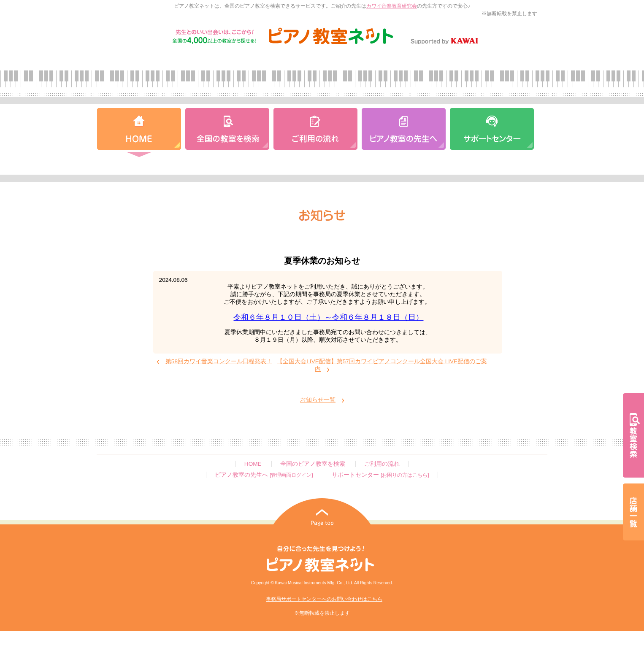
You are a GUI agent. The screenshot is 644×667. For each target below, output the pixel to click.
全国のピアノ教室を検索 (313, 464)
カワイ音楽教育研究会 (392, 6)
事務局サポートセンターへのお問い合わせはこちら (324, 599)
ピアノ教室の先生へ (264, 475)
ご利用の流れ (382, 464)
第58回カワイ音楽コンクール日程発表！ (219, 361)
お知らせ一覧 (318, 400)
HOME (253, 464)
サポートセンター (380, 475)
